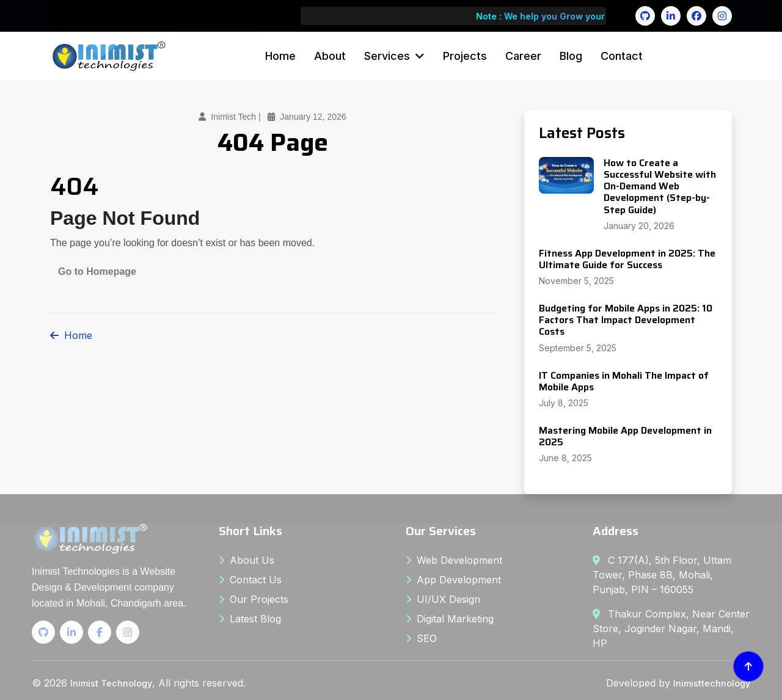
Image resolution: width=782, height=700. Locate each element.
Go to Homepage (97, 272)
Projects (465, 56)
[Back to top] (748, 666)
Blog (571, 56)
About (330, 56)
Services (387, 56)
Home (280, 56)
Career (523, 56)
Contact (622, 56)
